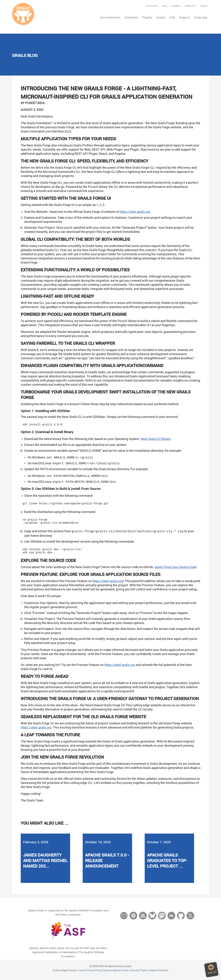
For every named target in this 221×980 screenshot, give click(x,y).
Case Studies (152, 6)
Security (134, 974)
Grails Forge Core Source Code (176, 571)
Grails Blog (25, 55)
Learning (176, 6)
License (81, 974)
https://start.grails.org (135, 212)
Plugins (147, 17)
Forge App (201, 17)
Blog (165, 6)
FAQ (172, 17)
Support (185, 17)
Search (204, 6)
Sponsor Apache (112, 974)
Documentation (110, 17)
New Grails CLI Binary (156, 439)
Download (131, 17)
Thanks (144, 974)
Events (125, 974)
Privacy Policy (94, 974)
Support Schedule (158, 974)
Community (190, 6)
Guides (161, 17)
